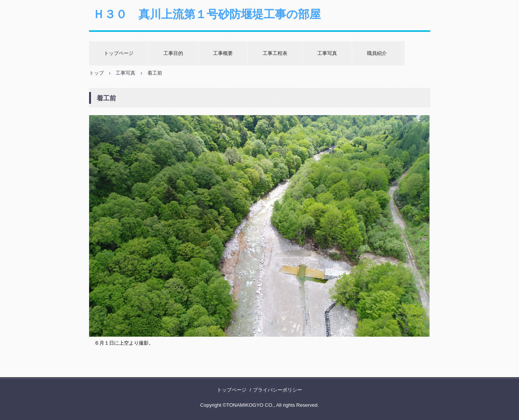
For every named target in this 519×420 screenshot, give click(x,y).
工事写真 (327, 53)
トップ (96, 73)
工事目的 (173, 53)
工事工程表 (275, 53)
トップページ (119, 53)
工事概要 (223, 53)
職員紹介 (377, 53)
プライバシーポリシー (278, 390)
